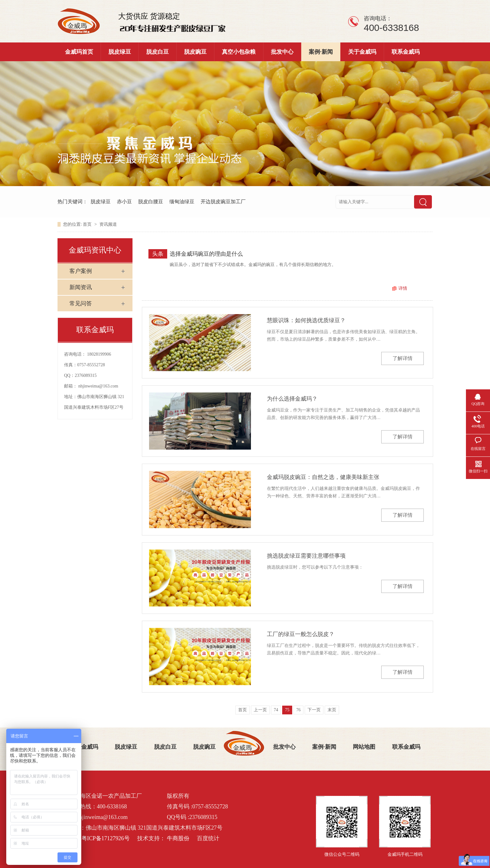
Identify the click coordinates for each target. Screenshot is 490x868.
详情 (403, 288)
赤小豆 (124, 202)
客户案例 (81, 271)
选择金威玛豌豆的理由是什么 (206, 254)
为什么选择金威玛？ (292, 399)
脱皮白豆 (157, 52)
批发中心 (282, 52)
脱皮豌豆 (195, 52)
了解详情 (402, 358)
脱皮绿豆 (120, 52)
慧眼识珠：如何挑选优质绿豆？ (306, 320)
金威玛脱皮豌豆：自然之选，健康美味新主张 (323, 477)
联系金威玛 (406, 52)
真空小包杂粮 (239, 52)
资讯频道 (108, 224)
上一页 (260, 710)
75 (287, 710)
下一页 (314, 710)
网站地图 (364, 747)
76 (298, 710)
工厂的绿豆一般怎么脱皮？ (301, 634)
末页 (332, 710)
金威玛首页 (79, 52)
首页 (88, 224)
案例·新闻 (321, 52)
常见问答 (81, 303)
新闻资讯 (81, 287)
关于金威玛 (362, 52)
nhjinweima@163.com (98, 386)
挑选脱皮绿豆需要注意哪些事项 (306, 556)
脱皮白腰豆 (151, 202)
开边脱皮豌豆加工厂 (223, 202)
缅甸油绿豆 (182, 202)
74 (276, 710)
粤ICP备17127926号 (106, 838)
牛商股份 (178, 838)
